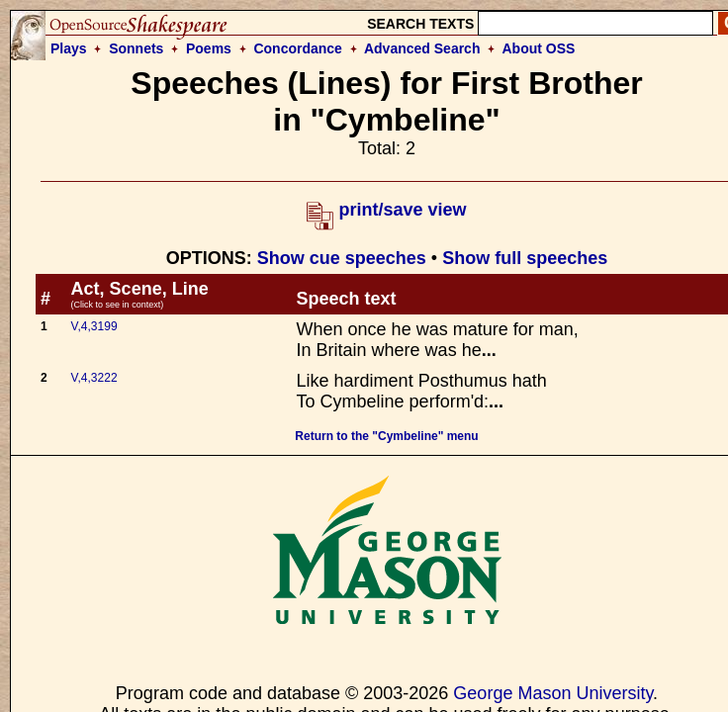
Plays (69, 48)
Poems (209, 48)
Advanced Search (422, 48)
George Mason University (553, 693)
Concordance (297, 48)
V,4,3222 (94, 378)
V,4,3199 (94, 326)
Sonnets (136, 48)
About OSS (539, 48)
